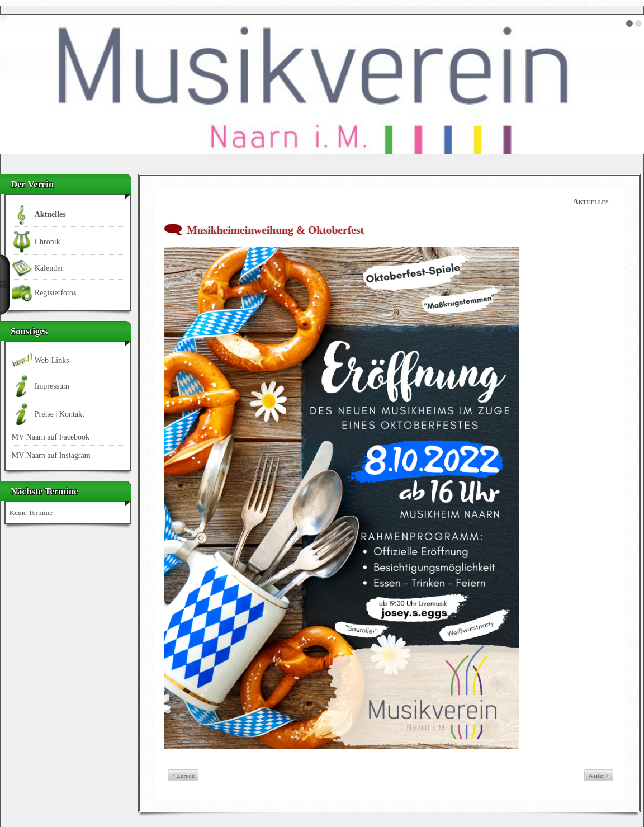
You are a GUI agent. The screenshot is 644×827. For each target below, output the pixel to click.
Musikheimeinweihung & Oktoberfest (275, 230)
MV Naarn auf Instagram (51, 455)
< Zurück (183, 776)
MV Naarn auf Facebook (51, 437)
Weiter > (599, 776)
